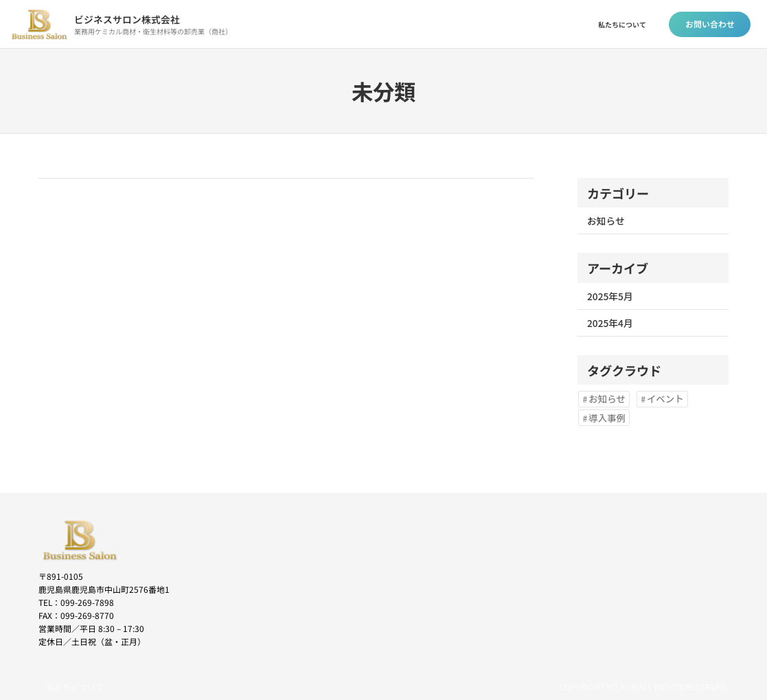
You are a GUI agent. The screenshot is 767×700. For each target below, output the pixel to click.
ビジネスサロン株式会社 (127, 19)
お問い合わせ (710, 24)
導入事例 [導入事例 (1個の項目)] (607, 418)
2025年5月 (610, 296)
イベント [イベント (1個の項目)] (665, 398)
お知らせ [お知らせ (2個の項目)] (607, 398)
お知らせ (606, 221)
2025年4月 (610, 323)
